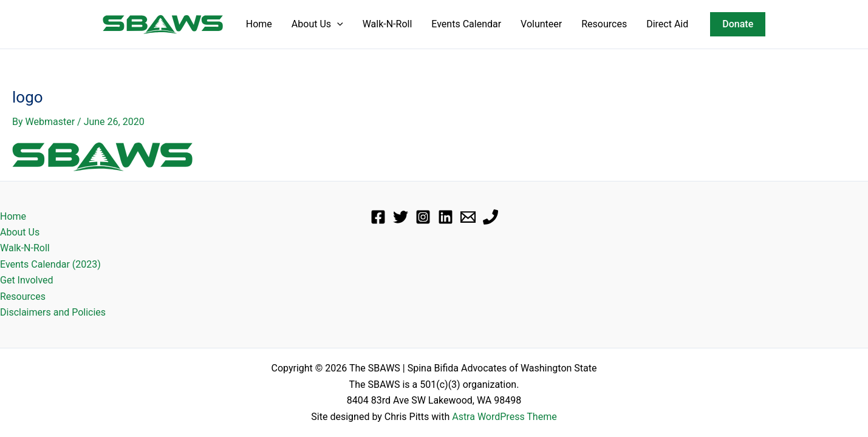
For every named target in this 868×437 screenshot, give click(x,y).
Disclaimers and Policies (53, 312)
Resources (604, 24)
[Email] (468, 217)
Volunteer (541, 24)
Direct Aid (667, 24)
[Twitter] (401, 217)
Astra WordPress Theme (504, 417)
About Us (317, 24)
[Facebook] (378, 217)
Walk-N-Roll (388, 24)
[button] (337, 24)
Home (259, 24)
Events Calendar (466, 24)
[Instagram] (423, 217)
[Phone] (490, 217)
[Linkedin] (446, 217)
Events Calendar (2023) (50, 264)
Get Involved (27, 280)
